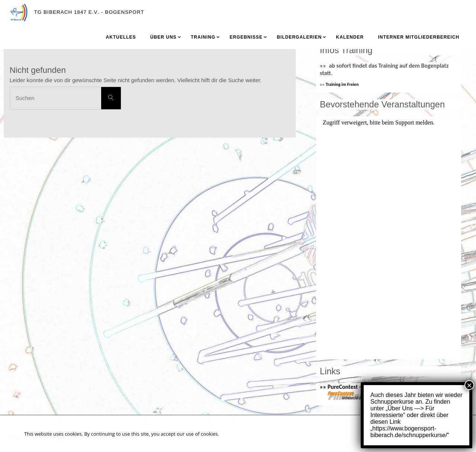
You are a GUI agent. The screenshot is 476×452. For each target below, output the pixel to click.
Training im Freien (342, 84)
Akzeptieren (424, 433)
